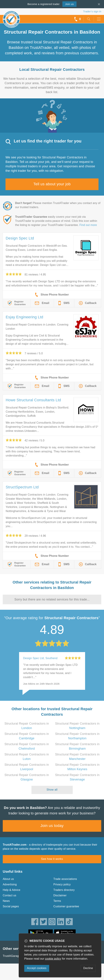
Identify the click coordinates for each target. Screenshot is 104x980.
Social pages (11, 906)
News (6, 901)
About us (8, 879)
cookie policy (53, 959)
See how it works (52, 859)
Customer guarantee (66, 906)
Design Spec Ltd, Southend (40, 658)
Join (69, 4)
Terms (57, 901)
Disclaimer (60, 895)
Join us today (52, 826)
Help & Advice (12, 890)
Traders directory (64, 890)
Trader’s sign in (92, 11)
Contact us (9, 895)
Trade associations (65, 879)
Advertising (10, 884)
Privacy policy (62, 884)
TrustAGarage (12, 956)
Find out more (88, 225)
